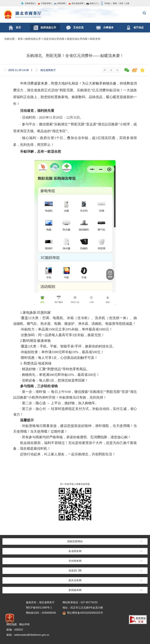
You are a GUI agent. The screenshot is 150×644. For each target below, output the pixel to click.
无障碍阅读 (28, 3)
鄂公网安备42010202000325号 (83, 613)
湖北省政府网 (75, 3)
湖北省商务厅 (75, 15)
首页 (20, 39)
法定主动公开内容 (54, 39)
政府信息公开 (33, 39)
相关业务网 (75, 580)
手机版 (105, 3)
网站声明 (24, 624)
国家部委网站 (75, 541)
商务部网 (59, 3)
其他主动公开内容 (77, 39)
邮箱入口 (92, 3)
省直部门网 (75, 571)
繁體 (115, 3)
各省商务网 (75, 551)
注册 (127, 3)
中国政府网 (44, 3)
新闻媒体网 (75, 590)
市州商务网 (75, 561)
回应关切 (95, 39)
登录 (121, 3)
